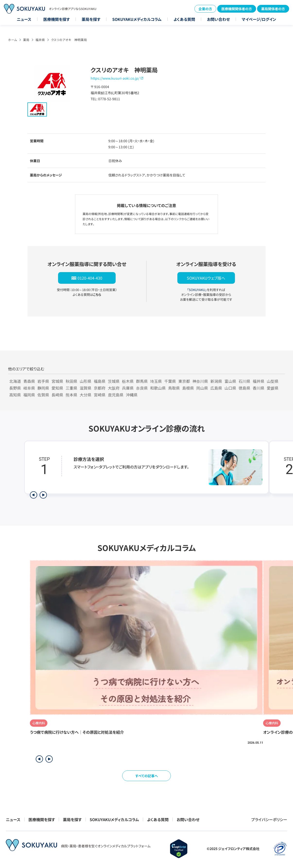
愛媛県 (273, 388)
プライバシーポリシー (269, 819)
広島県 (216, 388)
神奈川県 (200, 381)
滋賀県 (86, 388)
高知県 (15, 395)
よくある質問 (184, 19)
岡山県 (202, 388)
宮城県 (57, 381)
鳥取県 (174, 388)
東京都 (184, 381)
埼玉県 (156, 381)
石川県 (244, 381)
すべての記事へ (147, 776)
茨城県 (114, 381)
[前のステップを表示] (34, 495)
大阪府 (114, 388)
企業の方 (205, 9)
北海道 (15, 381)
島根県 (188, 388)
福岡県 (29, 395)
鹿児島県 (116, 395)
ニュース (24, 19)
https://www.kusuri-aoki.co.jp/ (115, 78)
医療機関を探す (56, 19)
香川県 (259, 388)
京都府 (100, 388)
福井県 (40, 40)
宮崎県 (100, 395)
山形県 (86, 381)
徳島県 (244, 388)
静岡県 (43, 388)
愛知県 (57, 388)
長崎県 (57, 395)
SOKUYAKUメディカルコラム (137, 19)
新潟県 (216, 381)
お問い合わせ (218, 19)
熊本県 (71, 395)
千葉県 (170, 381)
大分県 (86, 395)
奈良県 (142, 388)
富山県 (230, 381)
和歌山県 (158, 388)
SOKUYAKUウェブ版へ (206, 278)
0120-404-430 (90, 278)
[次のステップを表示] (43, 495)
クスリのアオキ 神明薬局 (69, 40)
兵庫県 (128, 388)
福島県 (100, 381)
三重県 (71, 388)
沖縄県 (132, 395)
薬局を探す (91, 19)
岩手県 (43, 381)
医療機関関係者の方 (237, 9)
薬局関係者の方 (273, 9)
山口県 (230, 388)
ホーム (13, 40)
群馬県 (142, 381)
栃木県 (128, 381)
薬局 (26, 40)
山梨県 (273, 381)
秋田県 (71, 381)
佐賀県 (43, 395)
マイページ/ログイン (259, 19)
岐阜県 (29, 388)
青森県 (29, 381)
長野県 (15, 388)
